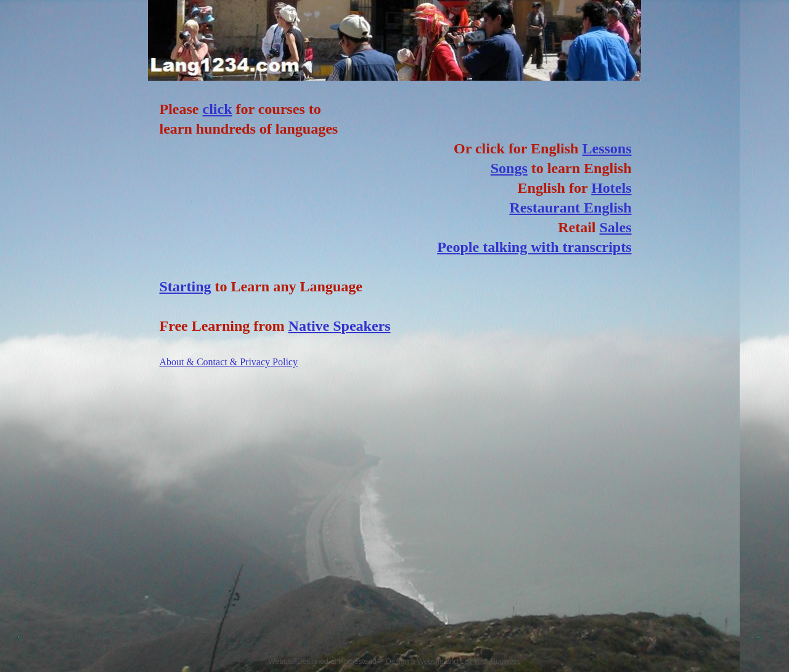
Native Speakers (340, 326)
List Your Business (491, 662)
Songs (509, 168)
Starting (186, 286)
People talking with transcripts (534, 247)
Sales (615, 227)
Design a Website (415, 662)
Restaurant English (570, 208)
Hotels (611, 188)
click (217, 109)
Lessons (607, 148)
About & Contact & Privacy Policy (229, 362)
